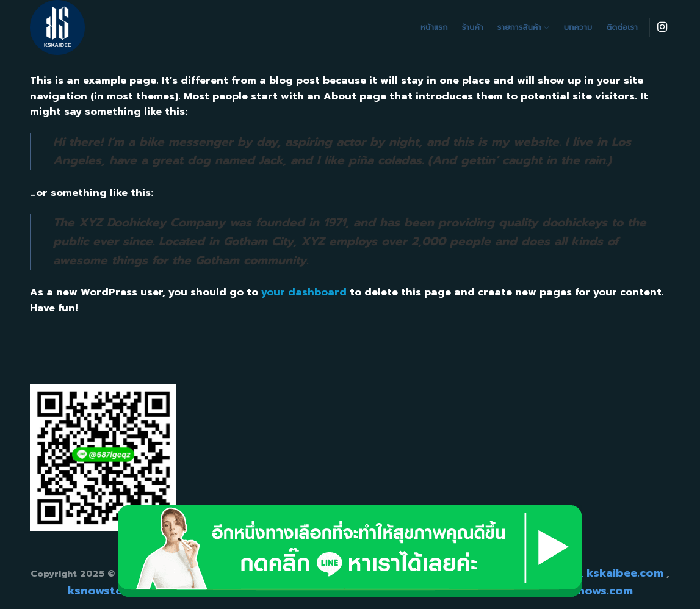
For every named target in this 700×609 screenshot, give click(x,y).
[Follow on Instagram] (662, 27)
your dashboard (304, 292)
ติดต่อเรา (622, 27)
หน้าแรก (434, 27)
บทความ (578, 27)
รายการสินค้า (524, 27)
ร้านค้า (473, 27)
